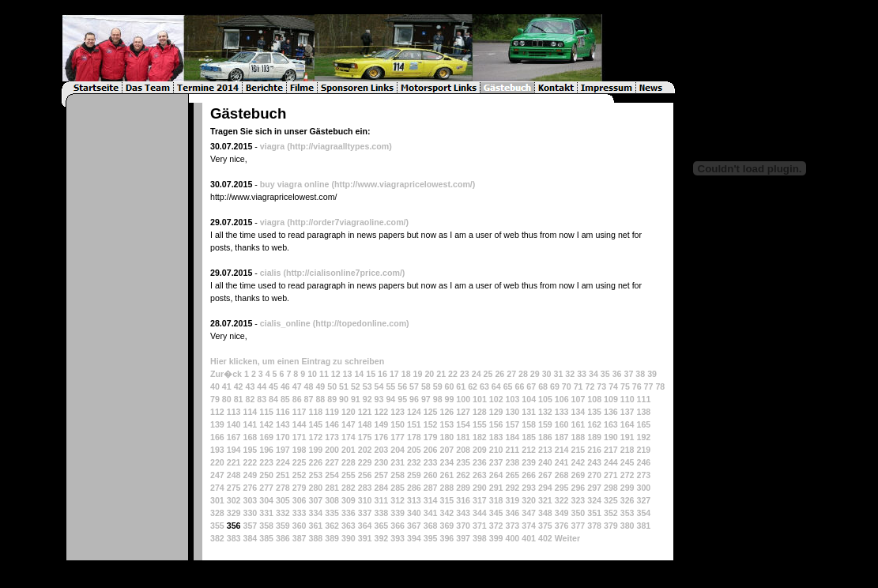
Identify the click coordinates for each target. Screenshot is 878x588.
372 (496, 526)
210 (496, 450)
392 (381, 538)
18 (406, 374)
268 (562, 475)
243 (594, 462)
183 (496, 437)
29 (535, 374)
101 (480, 399)
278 (283, 488)
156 (496, 424)
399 (496, 538)
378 (594, 526)
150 (398, 424)
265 (512, 475)
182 (480, 437)
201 (349, 450)
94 (390, 399)
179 (431, 437)
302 (234, 500)
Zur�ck (226, 374)
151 (414, 424)
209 (480, 450)
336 (349, 513)
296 (578, 488)
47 (297, 386)
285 (398, 488)
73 (601, 386)
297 (594, 488)
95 (402, 399)
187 (562, 437)
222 (250, 462)
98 (438, 399)
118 (315, 412)
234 (447, 462)
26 (499, 374)
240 (545, 462)
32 (570, 374)
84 (273, 399)
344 (480, 513)
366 (398, 526)
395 (431, 538)
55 (390, 386)
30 (547, 374)
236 (480, 462)
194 (234, 450)
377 (578, 526)
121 (365, 412)
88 (320, 399)
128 (480, 412)
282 (349, 488)
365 (381, 526)
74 (613, 386)
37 (628, 374)
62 (473, 386)
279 (300, 488)
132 (545, 412)
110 (627, 399)
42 (239, 386)
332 (283, 513)
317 (480, 500)
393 (398, 538)
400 (512, 538)
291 (496, 488)
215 (578, 450)
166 (217, 437)
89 (332, 399)
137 (627, 412)
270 (594, 475)
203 (381, 450)
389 (332, 538)
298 (611, 488)
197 (283, 450)
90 (344, 399)
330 (250, 513)
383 (234, 538)
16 (382, 374)
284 (381, 488)
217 (611, 450)
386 (283, 538)
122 (381, 412)
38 (640, 374)
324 (594, 500)
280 (315, 488)
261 (447, 475)
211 (512, 450)
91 (356, 399)
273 (643, 475)
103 (513, 399)
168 (250, 437)
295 (562, 488)
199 (315, 450)
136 (611, 412)
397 (463, 538)
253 (315, 475)
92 (367, 399)
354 (643, 513)
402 (545, 538)
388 (315, 538)
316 (463, 500)
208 (463, 450)
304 (266, 500)
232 (414, 462)
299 (627, 488)
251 (283, 475)
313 (414, 500)
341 (431, 513)
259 (414, 475)
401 (529, 538)
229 (365, 462)
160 (562, 424)
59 (438, 386)
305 (283, 500)
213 (545, 450)
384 (250, 538)
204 (398, 450)
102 (496, 399)
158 (529, 424)
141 (250, 424)
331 (266, 513)
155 (480, 424)
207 (447, 450)
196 (266, 450)
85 (285, 399)
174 (349, 437)
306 (300, 500)
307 (315, 500)
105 (545, 399)
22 (453, 374)
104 (529, 399)
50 (332, 386)
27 (511, 374)
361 (315, 526)
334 (315, 513)
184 (512, 437)
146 (332, 424)
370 (463, 526)
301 (217, 500)
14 (359, 374)
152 (431, 424)
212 (529, 450)
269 (578, 475)
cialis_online (285, 323)
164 (627, 424)
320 (529, 500)
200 (332, 450)
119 (332, 412)
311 (381, 500)
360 (300, 526)
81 (239, 399)
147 (349, 424)
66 (520, 386)
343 (463, 513)
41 (227, 386)
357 (250, 526)
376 (562, 526)
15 (371, 374)
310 (365, 500)
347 (529, 513)
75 (625, 386)
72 (590, 386)
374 (529, 526)
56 (402, 386)
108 (594, 399)
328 (217, 513)
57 (414, 386)
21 (441, 374)
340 (414, 513)
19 (418, 374)
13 (348, 374)
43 (250, 386)
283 (365, 488)
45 (273, 386)
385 (266, 538)
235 (463, 462)
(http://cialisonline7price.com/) (344, 273)
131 (529, 412)
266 (529, 475)
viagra (272, 146)
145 (315, 424)
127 (463, 412)
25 (488, 374)
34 (593, 374)
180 (447, 437)
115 (266, 412)
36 (617, 374)
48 (309, 386)
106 (562, 399)
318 (496, 500)
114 (250, 412)
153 (447, 424)
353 (627, 513)
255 (349, 475)
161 (578, 424)
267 (545, 475)
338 (381, 513)
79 (215, 399)
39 (652, 374)
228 (349, 462)
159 (545, 424)
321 (545, 500)
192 (643, 437)
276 (250, 488)
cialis (271, 273)
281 (332, 488)
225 (300, 462)
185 (529, 437)
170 (283, 437)
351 (594, 513)
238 (512, 462)
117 (300, 412)
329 (234, 513)
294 (545, 488)
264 (496, 475)
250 (266, 475)
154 (463, 424)
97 (426, 399)
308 (332, 500)
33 (582, 374)
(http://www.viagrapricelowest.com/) (403, 184)
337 (365, 513)
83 (262, 399)
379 (611, 526)
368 (431, 526)
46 (285, 386)
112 (217, 412)
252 (300, 475)
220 (217, 462)
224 (283, 462)
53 (367, 386)
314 (431, 500)
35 (605, 374)
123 (398, 412)
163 (611, 424)
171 (300, 437)
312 (398, 500)
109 (611, 399)
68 (543, 386)
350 (578, 513)
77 (649, 386)
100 (463, 399)
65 (508, 386)
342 (447, 513)
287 (431, 488)
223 (266, 462)
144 (300, 424)
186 (545, 437)
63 (484, 386)
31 (559, 374)
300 (643, 488)
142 (266, 424)
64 (496, 386)
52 (356, 386)
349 (562, 513)
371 (480, 526)
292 (512, 488)
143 (283, 424)
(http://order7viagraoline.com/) (348, 222)
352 (611, 513)
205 (414, 450)
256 (365, 475)
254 (332, 475)
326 (627, 500)
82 (250, 399)
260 (431, 475)
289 (463, 488)
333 (300, 513)
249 (250, 475)
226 (315, 462)
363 (349, 526)
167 (234, 437)
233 (431, 462)
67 (531, 386)
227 (332, 462)
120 (349, 412)
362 (332, 526)
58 (426, 386)
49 (320, 386)
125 (431, 412)
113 (234, 412)
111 (644, 399)
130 (512, 412)
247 (217, 475)
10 (312, 374)
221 (234, 462)
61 (461, 386)
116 (283, 412)
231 (398, 462)
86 (297, 399)
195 (250, 450)
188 (578, 437)
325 (611, 500)
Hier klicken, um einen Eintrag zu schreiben (297, 361)
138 (643, 412)
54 (379, 386)
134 (578, 412)
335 (332, 513)
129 (496, 412)
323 (578, 500)
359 (283, 526)
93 (379, 399)
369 (447, 526)
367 (414, 526)
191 (627, 437)
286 (414, 488)
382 (217, 538)
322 (562, 500)
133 (562, 412)
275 (234, 488)
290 (480, 488)
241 (562, 462)
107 (578, 399)
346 (512, 513)
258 (398, 475)
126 (447, 412)
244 (611, 462)
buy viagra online (295, 184)
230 (381, 462)
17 (394, 374)
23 (465, 374)
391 (365, 538)
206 (431, 450)
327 (643, 500)
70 (567, 386)
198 (300, 450)
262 (463, 475)
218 (627, 450)
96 (414, 399)
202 (365, 450)
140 (234, 424)
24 (477, 374)
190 (611, 437)
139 (217, 424)
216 (594, 450)
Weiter (567, 538)
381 (643, 526)
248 (234, 475)
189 (594, 437)
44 (262, 386)
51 (344, 386)
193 (217, 450)
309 (349, 500)
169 (266, 437)
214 (562, 450)
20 (429, 374)
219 (643, 450)
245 (627, 462)
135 (594, 412)
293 (529, 488)
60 (450, 386)
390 (349, 538)
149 (381, 424)
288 (447, 488)
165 (643, 424)
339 (398, 513)
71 (578, 386)
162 (594, 424)
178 (414, 437)
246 (643, 462)
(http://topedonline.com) (361, 323)
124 (414, 412)
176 (381, 437)
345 (496, 513)
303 (250, 500)
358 (266, 526)
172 (315, 437)
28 (523, 374)
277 (266, 488)
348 (545, 513)
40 (215, 386)
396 (447, 538)
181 (463, 437)
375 (545, 526)
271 (611, 475)
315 (447, 500)
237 (496, 462)
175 (365, 437)
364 (365, 526)
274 (217, 488)
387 (300, 538)
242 (578, 462)
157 (512, 424)
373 (512, 526)
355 (217, 526)
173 (332, 437)
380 (627, 526)
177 (398, 437)
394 (414, 538)
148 (365, 424)
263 (480, 475)
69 (555, 386)
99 (450, 399)
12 (336, 374)
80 (227, 399)
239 (529, 462)
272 (627, 475)
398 (480, 538)
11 (324, 374)
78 (660, 386)
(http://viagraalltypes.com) (339, 146)
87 (309, 399)
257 (381, 475)
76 (637, 386)
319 (512, 500)
